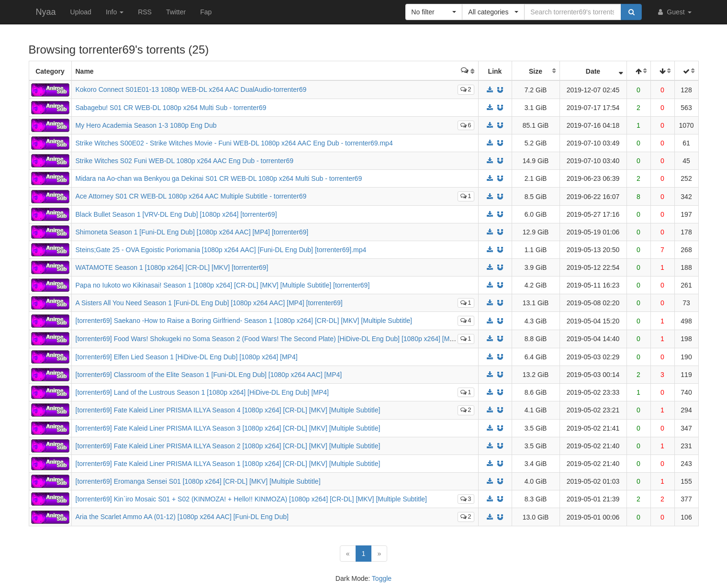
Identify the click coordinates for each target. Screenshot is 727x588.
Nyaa (46, 12)
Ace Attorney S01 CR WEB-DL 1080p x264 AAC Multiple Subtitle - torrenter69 (191, 196)
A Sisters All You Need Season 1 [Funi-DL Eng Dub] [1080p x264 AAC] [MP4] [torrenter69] (209, 303)
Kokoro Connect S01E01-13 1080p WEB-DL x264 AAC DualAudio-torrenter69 (191, 89)
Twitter (176, 12)
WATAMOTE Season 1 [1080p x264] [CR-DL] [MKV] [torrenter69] (172, 267)
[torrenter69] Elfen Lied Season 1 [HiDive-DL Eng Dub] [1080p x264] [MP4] (187, 357)
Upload (81, 12)
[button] (434, 12)
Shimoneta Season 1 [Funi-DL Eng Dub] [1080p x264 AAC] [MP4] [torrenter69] (192, 232)
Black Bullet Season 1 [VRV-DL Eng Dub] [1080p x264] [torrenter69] (176, 214)
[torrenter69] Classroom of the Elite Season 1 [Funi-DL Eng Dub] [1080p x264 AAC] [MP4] (209, 375)
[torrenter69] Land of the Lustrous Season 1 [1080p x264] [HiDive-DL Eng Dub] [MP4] (202, 392)
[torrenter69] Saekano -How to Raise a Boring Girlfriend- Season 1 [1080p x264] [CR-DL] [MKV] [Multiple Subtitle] (244, 321)
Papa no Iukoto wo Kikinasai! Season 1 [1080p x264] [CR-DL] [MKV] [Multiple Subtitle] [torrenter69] (223, 285)
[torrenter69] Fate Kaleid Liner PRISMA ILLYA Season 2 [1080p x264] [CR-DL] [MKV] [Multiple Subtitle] (228, 446)
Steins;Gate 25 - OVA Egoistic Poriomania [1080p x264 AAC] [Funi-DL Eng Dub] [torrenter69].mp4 (221, 250)
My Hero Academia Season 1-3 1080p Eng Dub (146, 125)
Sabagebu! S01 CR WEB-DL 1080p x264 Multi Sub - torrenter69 (171, 108)
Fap (206, 12)
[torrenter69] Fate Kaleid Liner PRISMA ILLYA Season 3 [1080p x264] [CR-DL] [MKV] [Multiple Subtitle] (228, 428)
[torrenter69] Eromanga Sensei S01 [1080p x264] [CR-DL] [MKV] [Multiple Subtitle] (198, 481)
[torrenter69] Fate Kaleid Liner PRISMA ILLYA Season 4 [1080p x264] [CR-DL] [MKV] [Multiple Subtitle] (228, 410)
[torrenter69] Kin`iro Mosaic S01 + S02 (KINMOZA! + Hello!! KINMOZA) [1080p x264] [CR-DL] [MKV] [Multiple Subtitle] (252, 499)
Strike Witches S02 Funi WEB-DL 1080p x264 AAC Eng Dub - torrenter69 (185, 161)
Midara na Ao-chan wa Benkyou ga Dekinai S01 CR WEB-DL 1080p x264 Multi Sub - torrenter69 (219, 178)
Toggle (382, 578)
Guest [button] (674, 12)
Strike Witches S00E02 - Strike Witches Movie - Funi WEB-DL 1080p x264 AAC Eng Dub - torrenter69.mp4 (234, 143)
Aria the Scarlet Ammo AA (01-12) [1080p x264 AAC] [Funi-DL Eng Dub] (182, 517)
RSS (145, 12)
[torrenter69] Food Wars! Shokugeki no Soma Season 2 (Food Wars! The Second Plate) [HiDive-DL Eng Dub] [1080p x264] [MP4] (268, 339)
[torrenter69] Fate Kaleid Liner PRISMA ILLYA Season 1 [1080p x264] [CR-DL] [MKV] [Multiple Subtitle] (228, 464)
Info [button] (115, 12)
